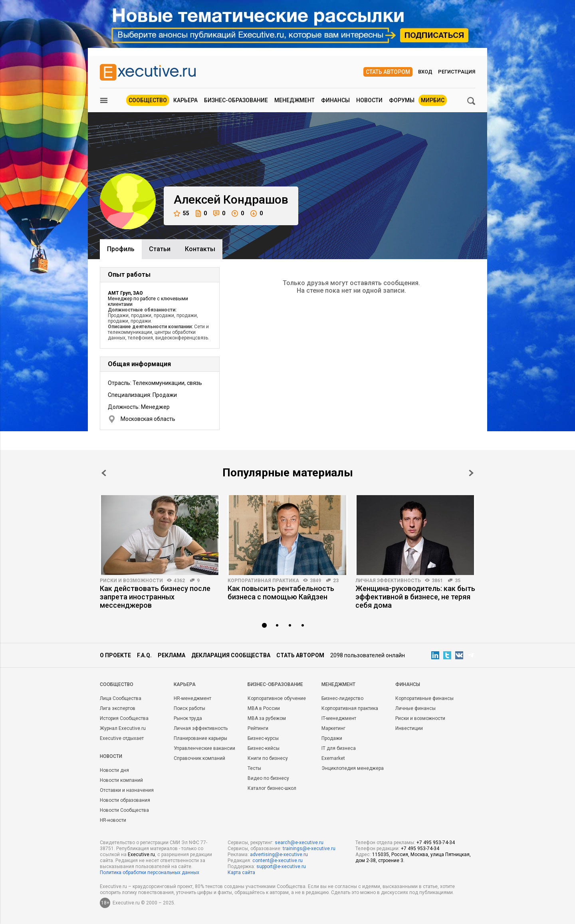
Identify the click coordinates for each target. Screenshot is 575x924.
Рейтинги (258, 728)
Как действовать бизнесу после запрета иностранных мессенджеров (155, 597)
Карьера (185, 100)
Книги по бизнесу (268, 758)
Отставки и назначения (127, 790)
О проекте (115, 655)
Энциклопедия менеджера (353, 768)
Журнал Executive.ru (123, 728)
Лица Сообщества (121, 698)
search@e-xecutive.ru (299, 843)
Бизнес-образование (236, 100)
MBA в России (264, 708)
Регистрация (457, 72)
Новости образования (125, 800)
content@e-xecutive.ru (278, 861)
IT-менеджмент (339, 718)
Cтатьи (160, 249)
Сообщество (148, 100)
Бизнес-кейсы (264, 748)
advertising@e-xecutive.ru (279, 855)
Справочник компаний (199, 758)
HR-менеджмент (192, 698)
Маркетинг (333, 728)
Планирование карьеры (200, 738)
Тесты (254, 768)
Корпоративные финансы (424, 698)
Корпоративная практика (263, 581)
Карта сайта (241, 872)
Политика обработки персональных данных (150, 872)
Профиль (121, 249)
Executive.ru (141, 855)
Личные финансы (415, 708)
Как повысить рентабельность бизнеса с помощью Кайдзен (281, 593)
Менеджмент (294, 100)
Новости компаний (121, 780)
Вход (425, 72)
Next (471, 473)
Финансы (335, 100)
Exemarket (333, 758)
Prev (104, 473)
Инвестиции (409, 728)
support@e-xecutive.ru (281, 866)
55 (181, 213)
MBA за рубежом (267, 718)
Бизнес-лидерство (342, 698)
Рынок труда (188, 718)
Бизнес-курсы (263, 738)
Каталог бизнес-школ (272, 788)
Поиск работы (189, 708)
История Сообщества (124, 718)
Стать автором (388, 72)
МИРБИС (433, 100)
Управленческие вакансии (204, 748)
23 (336, 581)
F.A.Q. (144, 655)
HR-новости (113, 820)
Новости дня (114, 770)
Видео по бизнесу (268, 778)
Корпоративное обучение (277, 698)
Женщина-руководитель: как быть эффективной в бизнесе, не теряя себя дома (415, 597)
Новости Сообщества (124, 810)
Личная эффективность (388, 581)
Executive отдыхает (122, 738)
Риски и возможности (131, 581)
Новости (369, 100)
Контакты (200, 249)
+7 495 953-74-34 (436, 843)
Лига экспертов (118, 708)
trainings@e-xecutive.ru (309, 849)
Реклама (172, 655)
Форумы (402, 100)
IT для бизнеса (339, 748)
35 (458, 581)
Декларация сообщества (231, 655)
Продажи (332, 738)
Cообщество (117, 684)
